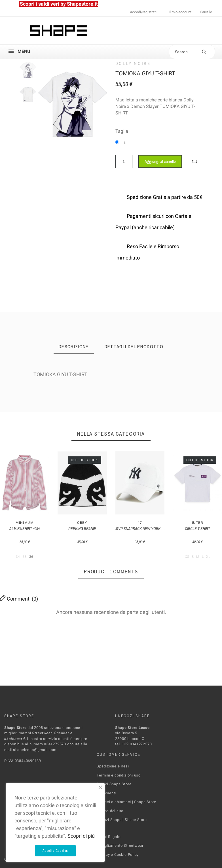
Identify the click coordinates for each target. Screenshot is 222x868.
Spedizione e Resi (113, 766)
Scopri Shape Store (114, 784)
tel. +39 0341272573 (133, 744)
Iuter (197, 523)
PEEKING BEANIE (82, 529)
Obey (82, 523)
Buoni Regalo (108, 836)
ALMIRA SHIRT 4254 (25, 529)
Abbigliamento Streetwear (120, 845)
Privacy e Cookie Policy (118, 854)
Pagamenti (106, 793)
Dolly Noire (133, 63)
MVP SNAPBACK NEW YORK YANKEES (146, 529)
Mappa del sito (110, 811)
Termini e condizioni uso (119, 775)
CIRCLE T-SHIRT (197, 529)
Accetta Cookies (55, 851)
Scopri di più (81, 836)
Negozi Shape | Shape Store (122, 820)
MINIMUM (25, 523)
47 (140, 523)
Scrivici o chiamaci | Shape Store (126, 802)
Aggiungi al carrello (160, 161)
